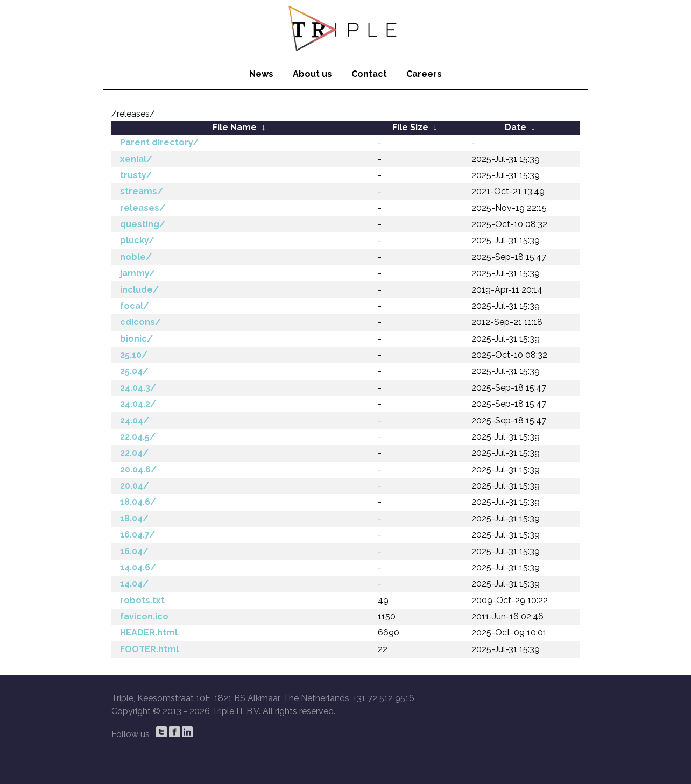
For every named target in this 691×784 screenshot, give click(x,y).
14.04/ (134, 584)
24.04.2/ (138, 404)
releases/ (143, 208)
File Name (235, 127)
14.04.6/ (138, 567)
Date (516, 127)
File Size (410, 127)
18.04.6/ (138, 502)
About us (312, 74)
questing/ (143, 224)
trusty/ (136, 175)
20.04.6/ (138, 469)
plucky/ (137, 240)
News (261, 74)
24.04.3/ (138, 388)
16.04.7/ (138, 535)
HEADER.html (149, 633)
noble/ (136, 257)
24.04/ (135, 421)
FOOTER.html (149, 649)
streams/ (142, 191)
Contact (369, 74)
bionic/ (136, 339)
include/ (139, 290)
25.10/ (134, 355)
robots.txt (142, 600)
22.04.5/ (138, 437)
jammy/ (138, 273)
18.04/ (134, 518)
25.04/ (134, 371)
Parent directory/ (159, 142)
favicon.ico (144, 616)
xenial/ (136, 159)
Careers (424, 74)
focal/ (135, 306)
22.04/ (134, 453)
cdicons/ (140, 322)
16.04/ (134, 551)
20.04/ (135, 486)
